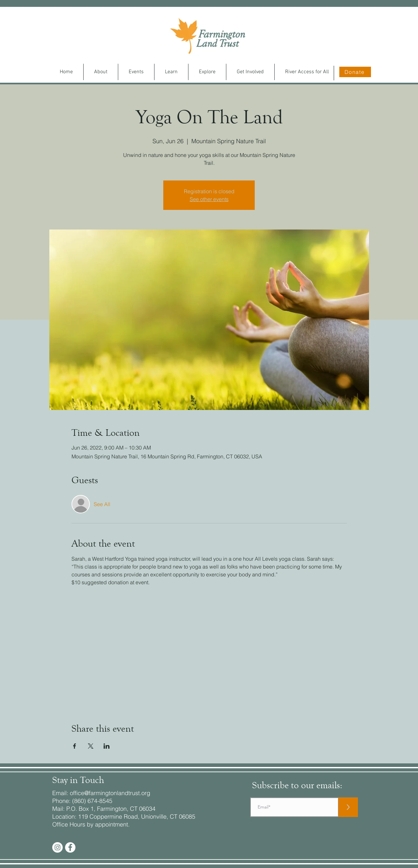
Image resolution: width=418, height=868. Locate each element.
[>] (348, 807)
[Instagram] (57, 847)
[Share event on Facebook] (75, 746)
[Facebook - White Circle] (70, 847)
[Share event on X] (91, 746)
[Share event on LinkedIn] (107, 746)
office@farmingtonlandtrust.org (110, 793)
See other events (209, 199)
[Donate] (355, 72)
